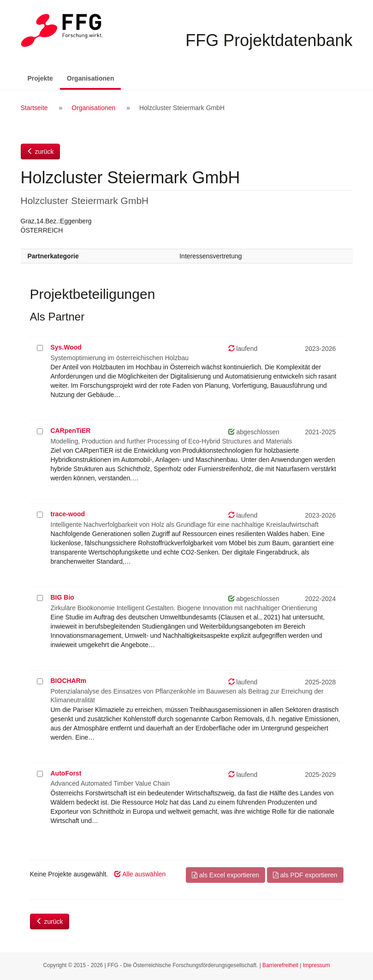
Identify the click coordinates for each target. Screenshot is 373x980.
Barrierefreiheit (280, 965)
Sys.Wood (66, 347)
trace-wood (68, 514)
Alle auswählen (140, 874)
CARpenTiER (71, 431)
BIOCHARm (69, 681)
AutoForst (66, 773)
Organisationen (94, 78)
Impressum (317, 965)
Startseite (34, 108)
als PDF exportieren (305, 875)
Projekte (40, 78)
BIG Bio (62, 597)
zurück (40, 152)
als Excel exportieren (225, 875)
